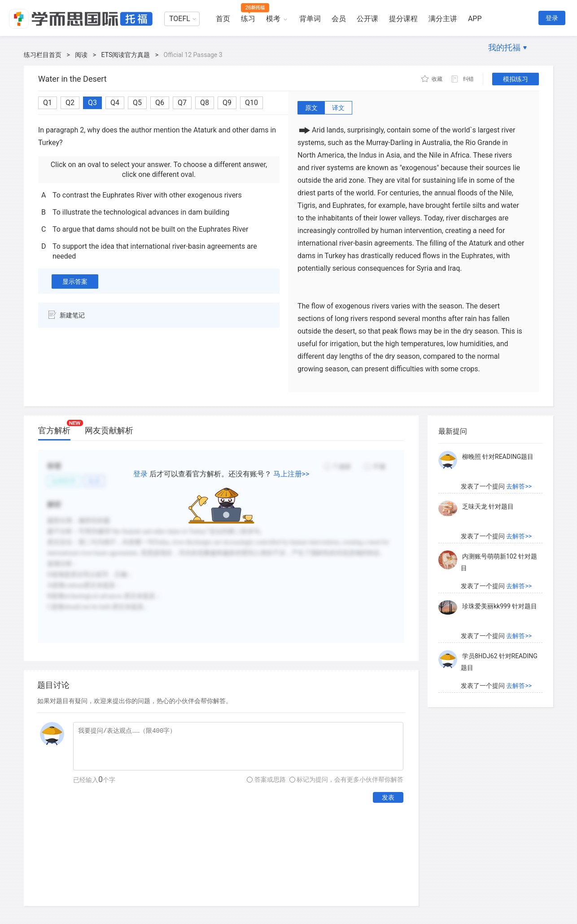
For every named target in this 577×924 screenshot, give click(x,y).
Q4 (115, 103)
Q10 (251, 103)
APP (475, 19)
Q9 (227, 103)
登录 (552, 18)
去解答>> (519, 486)
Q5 (137, 103)
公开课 (367, 19)
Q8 (205, 103)
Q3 (92, 103)
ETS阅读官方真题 (126, 55)
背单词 (310, 19)
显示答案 (75, 282)
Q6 (160, 103)
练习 (248, 19)
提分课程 (403, 19)
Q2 (70, 103)
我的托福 (504, 47)
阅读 (81, 55)
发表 (388, 797)
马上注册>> (291, 474)
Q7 (182, 103)
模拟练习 (516, 79)
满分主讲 (443, 19)
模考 (273, 19)
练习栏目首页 (43, 55)
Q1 (48, 103)
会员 (339, 19)
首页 (223, 19)
